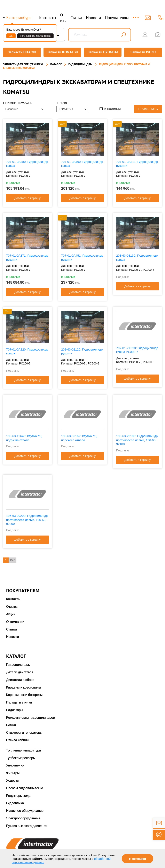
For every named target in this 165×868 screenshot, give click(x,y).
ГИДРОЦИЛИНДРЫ (80, 63)
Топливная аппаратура (23, 749)
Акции (11, 613)
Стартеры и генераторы (24, 731)
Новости (93, 18)
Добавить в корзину (27, 197)
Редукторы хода (18, 794)
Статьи (76, 18)
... (136, 16)
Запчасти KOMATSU (62, 52)
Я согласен (137, 859)
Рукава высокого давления (27, 824)
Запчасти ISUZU (144, 52)
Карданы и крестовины (24, 686)
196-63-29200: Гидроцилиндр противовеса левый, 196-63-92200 (27, 518)
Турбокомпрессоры (21, 757)
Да (11, 36)
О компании (15, 620)
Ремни (11, 724)
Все (13, 559)
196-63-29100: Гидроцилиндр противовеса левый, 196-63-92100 (137, 439)
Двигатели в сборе (20, 678)
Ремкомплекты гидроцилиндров (30, 716)
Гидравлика (15, 802)
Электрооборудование (23, 817)
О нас (63, 18)
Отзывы (12, 605)
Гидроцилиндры (18, 663)
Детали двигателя (20, 671)
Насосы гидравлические (25, 787)
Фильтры (13, 771)
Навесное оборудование (25, 809)
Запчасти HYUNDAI (103, 52)
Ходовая (13, 779)
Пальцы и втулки (19, 701)
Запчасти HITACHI (21, 52)
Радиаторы (15, 709)
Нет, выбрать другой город (35, 36)
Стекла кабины (18, 739)
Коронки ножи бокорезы (24, 693)
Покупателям (117, 18)
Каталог (56, 63)
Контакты (48, 18)
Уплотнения (15, 764)
